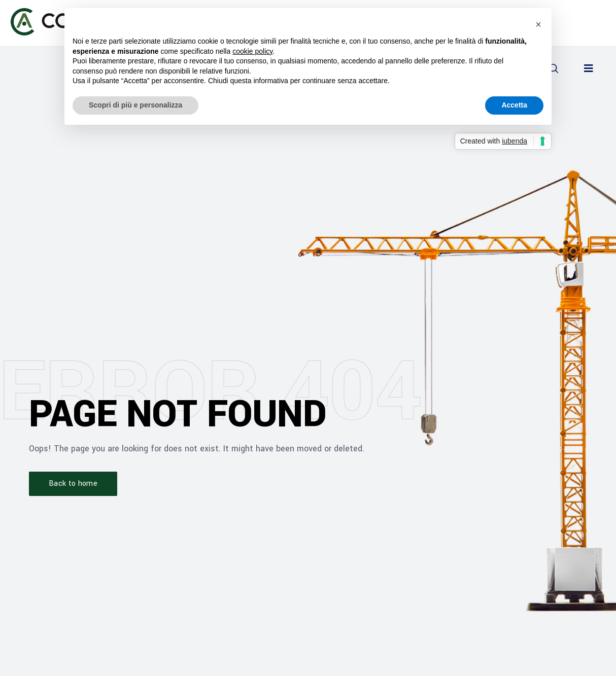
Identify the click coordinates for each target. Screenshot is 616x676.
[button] (589, 68)
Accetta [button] (514, 105)
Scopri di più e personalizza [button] (135, 105)
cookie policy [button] (252, 51)
